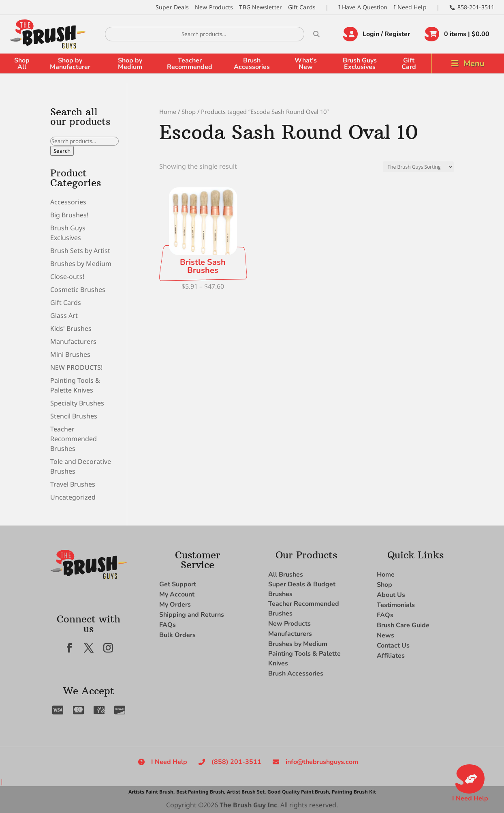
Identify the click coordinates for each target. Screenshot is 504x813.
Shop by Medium (130, 64)
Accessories (68, 202)
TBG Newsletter (260, 7)
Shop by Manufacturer (70, 64)
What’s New (306, 64)
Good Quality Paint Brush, (299, 792)
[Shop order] (418, 167)
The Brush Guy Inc (248, 805)
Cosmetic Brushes (78, 290)
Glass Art (64, 315)
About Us (391, 595)
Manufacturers (73, 341)
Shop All (22, 64)
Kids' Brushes (71, 328)
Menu (474, 63)
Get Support (178, 584)
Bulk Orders (177, 635)
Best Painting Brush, (201, 792)
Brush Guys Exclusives (360, 64)
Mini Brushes (70, 354)
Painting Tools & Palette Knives (304, 659)
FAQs (168, 625)
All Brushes (286, 575)
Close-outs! (67, 277)
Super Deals (172, 7)
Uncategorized (73, 497)
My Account (177, 594)
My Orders (175, 605)
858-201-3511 (476, 7)
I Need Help (410, 7)
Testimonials (396, 605)
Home (168, 112)
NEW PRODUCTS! (76, 367)
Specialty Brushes (77, 403)
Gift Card (409, 64)
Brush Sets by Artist (80, 251)
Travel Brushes (73, 484)
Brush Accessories (252, 64)
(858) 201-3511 (236, 762)
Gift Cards (302, 7)
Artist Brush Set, (246, 792)
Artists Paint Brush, (152, 792)
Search (62, 151)
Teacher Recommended (190, 64)
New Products (214, 7)
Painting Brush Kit (354, 792)
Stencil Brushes (74, 416)
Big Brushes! (69, 215)
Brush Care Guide (403, 625)
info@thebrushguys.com (322, 762)
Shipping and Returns (192, 615)
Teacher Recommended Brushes (74, 439)
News (385, 635)
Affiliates (391, 656)
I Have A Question (363, 7)
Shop (189, 112)
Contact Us (393, 646)
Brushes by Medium (81, 264)
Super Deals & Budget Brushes (302, 589)
